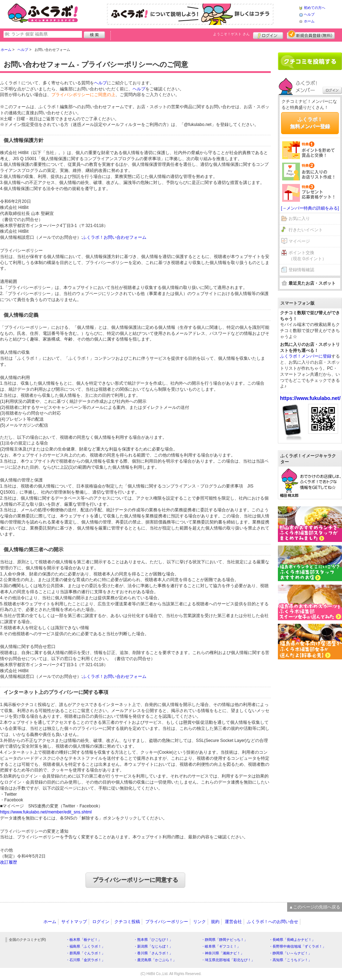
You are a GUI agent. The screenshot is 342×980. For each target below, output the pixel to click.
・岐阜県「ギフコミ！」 (221, 946)
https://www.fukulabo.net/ (310, 398)
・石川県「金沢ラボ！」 (85, 960)
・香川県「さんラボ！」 (153, 953)
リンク (199, 922)
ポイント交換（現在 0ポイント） (307, 256)
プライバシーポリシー (167, 922)
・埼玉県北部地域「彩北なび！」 (228, 960)
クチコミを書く (310, 61)
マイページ (299, 241)
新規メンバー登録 (311, 35)
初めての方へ (315, 8)
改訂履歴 (9, 862)
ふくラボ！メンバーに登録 (306, 356)
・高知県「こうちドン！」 (290, 960)
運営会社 (233, 922)
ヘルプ (309, 14)
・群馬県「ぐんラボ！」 (85, 953)
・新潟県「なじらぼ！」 (153, 946)
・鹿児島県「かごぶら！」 (155, 960)
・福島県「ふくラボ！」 (85, 946)
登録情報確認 (301, 270)
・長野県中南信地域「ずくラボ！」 (297, 946)
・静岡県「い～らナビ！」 (290, 953)
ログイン (268, 35)
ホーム (309, 21)
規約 (215, 922)
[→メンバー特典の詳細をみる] (310, 208)
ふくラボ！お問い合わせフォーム (114, 237)
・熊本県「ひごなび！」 (153, 940)
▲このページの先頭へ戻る (315, 907)
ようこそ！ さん (231, 34)
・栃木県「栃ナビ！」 (84, 940)
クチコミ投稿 (127, 922)
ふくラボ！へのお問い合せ (273, 922)
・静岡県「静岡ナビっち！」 (224, 940)
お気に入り (299, 218)
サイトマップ (74, 922)
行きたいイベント (306, 230)
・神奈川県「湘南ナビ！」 (223, 953)
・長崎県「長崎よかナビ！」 (292, 940)
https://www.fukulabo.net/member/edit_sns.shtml (46, 812)
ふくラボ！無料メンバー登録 (310, 123)
